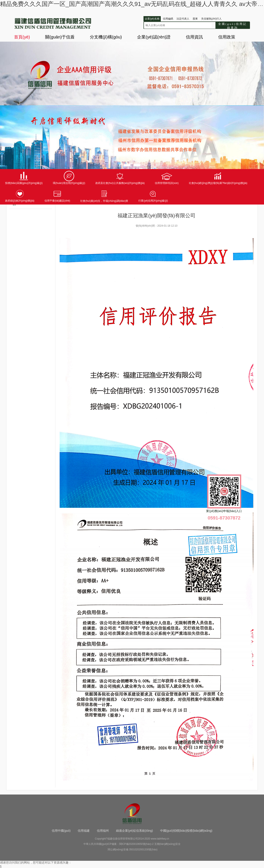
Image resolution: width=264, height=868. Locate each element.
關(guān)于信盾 (60, 37)
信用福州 (103, 831)
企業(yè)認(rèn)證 (154, 37)
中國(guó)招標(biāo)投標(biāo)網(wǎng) (186, 831)
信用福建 (84, 831)
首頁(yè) (22, 37)
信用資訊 (194, 37)
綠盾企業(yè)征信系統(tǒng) (134, 831)
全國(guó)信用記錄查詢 (232, 25)
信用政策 (227, 37)
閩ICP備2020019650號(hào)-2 (136, 844)
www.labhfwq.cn (160, 839)
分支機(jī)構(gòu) (106, 37)
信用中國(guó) (61, 831)
